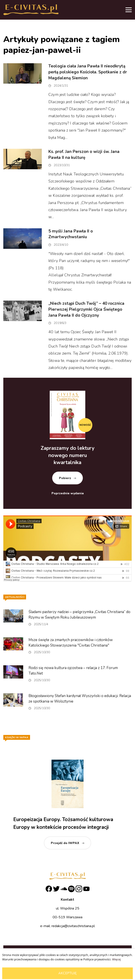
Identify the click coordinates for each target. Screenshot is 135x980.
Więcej (116, 959)
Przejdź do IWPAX (65, 843)
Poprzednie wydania (68, 493)
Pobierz (65, 478)
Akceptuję (67, 973)
